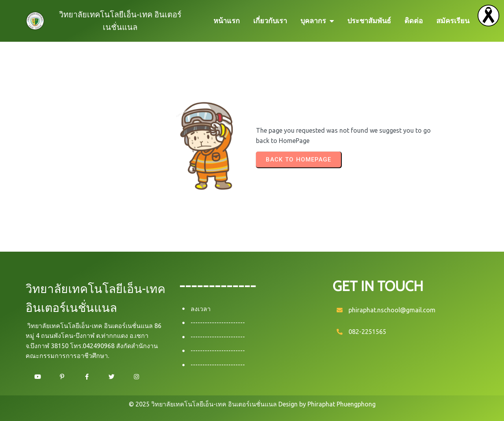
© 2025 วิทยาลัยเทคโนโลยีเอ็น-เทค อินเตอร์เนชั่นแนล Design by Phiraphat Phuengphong (252, 404)
